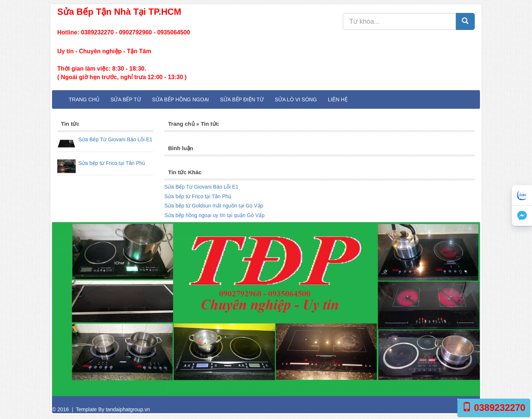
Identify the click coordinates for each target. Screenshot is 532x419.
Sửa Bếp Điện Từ (242, 99)
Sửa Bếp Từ (126, 99)
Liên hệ (338, 99)
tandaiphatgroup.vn (128, 409)
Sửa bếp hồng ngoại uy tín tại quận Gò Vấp (214, 215)
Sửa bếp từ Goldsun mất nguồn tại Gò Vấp (214, 206)
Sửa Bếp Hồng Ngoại (181, 99)
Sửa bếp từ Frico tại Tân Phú (112, 163)
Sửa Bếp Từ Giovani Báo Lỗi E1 (115, 139)
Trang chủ (84, 99)
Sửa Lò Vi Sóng (296, 99)
